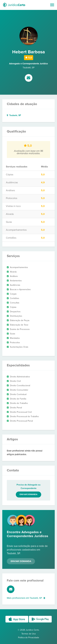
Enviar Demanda (21, 561)
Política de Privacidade (29, 638)
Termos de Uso (29, 634)
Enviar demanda (28, 494)
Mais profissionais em (26, 598)
